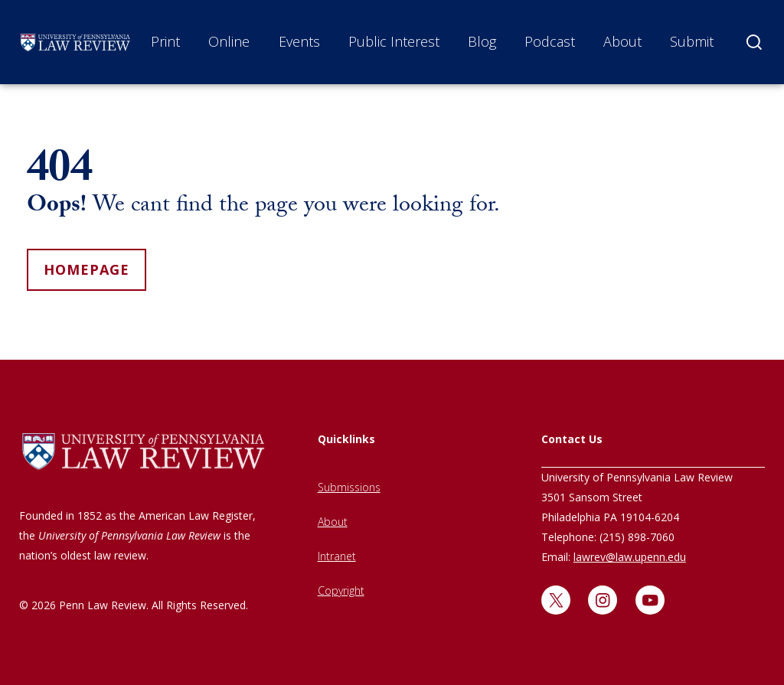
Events (299, 41)
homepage (87, 269)
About (622, 41)
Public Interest (394, 41)
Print (165, 41)
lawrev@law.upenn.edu (630, 557)
